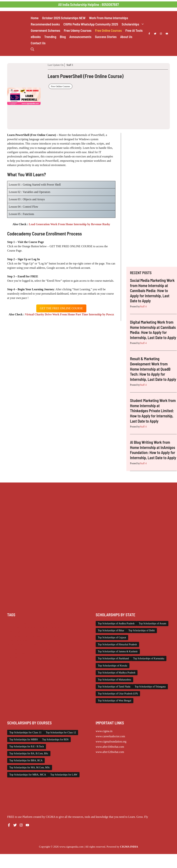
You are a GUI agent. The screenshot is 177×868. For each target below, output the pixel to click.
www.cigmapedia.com (71, 847)
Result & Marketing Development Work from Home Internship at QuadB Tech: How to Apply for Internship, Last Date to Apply (153, 369)
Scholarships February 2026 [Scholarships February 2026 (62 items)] (54, 649)
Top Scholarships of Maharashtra (114, 680)
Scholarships (134, 24)
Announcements (80, 37)
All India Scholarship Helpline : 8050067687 (88, 4)
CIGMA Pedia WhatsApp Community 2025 (91, 24)
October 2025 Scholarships (64, 18)
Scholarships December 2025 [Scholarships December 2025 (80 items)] (23, 649)
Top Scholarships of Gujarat (112, 638)
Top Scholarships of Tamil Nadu (114, 687)
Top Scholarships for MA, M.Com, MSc (30, 768)
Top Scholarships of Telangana (150, 687)
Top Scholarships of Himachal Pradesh (117, 645)
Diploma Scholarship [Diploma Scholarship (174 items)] (50, 627)
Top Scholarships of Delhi (141, 631)
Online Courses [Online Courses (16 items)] (58, 640)
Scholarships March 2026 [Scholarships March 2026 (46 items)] (50, 653)
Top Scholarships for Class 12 (61, 733)
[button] (32, 49)
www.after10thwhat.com (110, 747)
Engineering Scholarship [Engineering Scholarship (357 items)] (20, 632)
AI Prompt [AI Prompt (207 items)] (13, 623)
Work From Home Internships (109, 18)
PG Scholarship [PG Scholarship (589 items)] (15, 645)
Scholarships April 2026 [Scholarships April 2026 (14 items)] (62, 645)
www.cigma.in (104, 731)
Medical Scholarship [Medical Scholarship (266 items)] (18, 640)
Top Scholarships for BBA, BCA (26, 761)
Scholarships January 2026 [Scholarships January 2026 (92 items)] (21, 653)
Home (35, 18)
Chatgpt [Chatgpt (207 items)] (24, 623)
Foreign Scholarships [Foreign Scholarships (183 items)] (46, 632)
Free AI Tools (134, 30)
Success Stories (106, 37)
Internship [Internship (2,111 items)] (36, 636)
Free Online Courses (109, 30)
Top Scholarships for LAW (64, 775)
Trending (50, 37)
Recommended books (45, 24)
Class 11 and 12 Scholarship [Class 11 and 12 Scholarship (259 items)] (22, 627)
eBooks (36, 37)
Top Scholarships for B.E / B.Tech (27, 747)
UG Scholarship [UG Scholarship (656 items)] (16, 662)
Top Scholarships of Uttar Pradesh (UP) (118, 694)
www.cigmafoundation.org (111, 742)
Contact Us (38, 43)
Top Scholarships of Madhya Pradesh (117, 673)
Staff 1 (70, 65)
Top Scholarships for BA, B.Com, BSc (29, 754)
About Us (126, 37)
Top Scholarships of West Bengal (115, 701)
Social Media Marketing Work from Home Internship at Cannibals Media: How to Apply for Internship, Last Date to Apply (152, 290)
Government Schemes (45, 30)
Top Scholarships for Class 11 (25, 732)
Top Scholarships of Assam (152, 624)
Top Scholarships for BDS (55, 740)
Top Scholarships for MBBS (24, 740)
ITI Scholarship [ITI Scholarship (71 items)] (52, 636)
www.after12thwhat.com (110, 752)
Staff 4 (143, 307)
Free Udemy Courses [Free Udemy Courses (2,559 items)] (18, 636)
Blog (63, 37)
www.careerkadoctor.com (110, 736)
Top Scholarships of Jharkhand (113, 658)
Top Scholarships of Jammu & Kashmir (118, 651)
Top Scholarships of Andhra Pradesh (116, 624)
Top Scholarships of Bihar (111, 631)
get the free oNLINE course (61, 308)
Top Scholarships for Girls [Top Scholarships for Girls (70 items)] (54, 657)
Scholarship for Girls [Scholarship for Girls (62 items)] (36, 645)
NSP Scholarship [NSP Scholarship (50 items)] (39, 640)
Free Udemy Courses (78, 30)
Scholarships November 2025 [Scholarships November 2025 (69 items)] (23, 657)
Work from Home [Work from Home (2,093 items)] (35, 662)
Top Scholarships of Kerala (113, 666)
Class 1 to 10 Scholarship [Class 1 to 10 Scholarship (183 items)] (43, 623)
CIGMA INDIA (129, 847)
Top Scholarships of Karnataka (149, 658)
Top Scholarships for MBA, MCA (28, 775)
